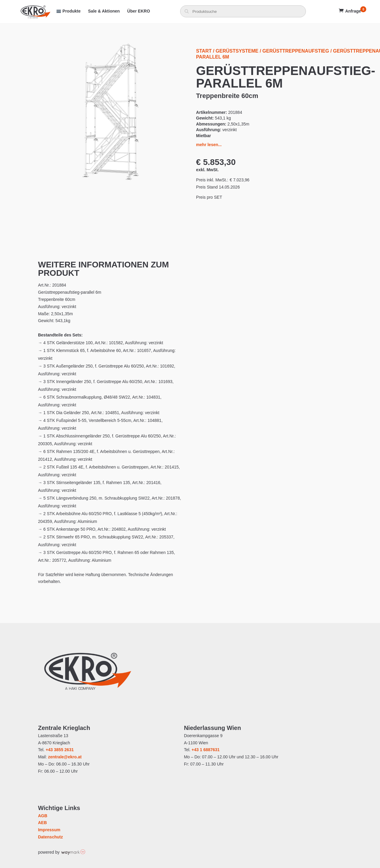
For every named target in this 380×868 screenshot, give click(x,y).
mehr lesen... (209, 145)
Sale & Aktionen (104, 11)
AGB (43, 816)
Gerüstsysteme (237, 51)
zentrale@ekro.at (65, 757)
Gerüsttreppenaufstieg (296, 51)
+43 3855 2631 (60, 750)
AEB (42, 823)
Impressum (49, 830)
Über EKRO (139, 11)
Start (204, 51)
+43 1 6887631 (206, 750)
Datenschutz (50, 837)
